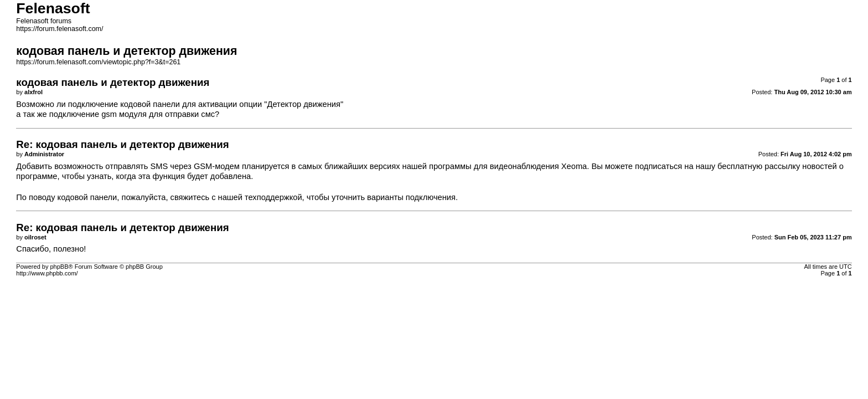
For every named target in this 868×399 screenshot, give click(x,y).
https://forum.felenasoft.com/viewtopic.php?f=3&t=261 (98, 62)
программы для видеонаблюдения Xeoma (508, 166)
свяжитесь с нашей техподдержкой (236, 197)
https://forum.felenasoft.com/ (60, 29)
